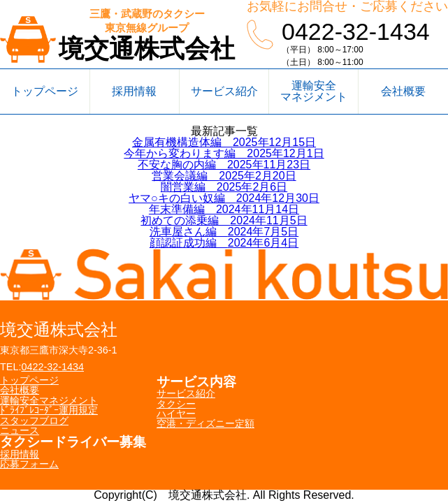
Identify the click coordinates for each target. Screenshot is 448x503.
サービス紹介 (224, 91)
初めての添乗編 (224, 220)
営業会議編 (224, 176)
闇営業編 (224, 187)
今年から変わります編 (224, 153)
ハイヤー (176, 414)
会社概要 (403, 91)
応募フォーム (29, 464)
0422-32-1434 (356, 31)
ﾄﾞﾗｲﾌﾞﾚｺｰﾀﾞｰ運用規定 (49, 410)
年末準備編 (224, 209)
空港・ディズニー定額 (205, 423)
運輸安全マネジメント (314, 91)
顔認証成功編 (224, 243)
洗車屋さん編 (224, 232)
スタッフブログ (34, 421)
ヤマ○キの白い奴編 (224, 198)
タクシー (176, 404)
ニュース (20, 430)
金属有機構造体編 (224, 142)
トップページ (45, 91)
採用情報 (134, 91)
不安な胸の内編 (224, 165)
